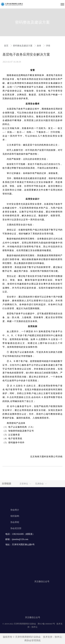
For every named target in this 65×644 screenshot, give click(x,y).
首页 (6, 46)
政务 (39, 46)
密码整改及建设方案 (23, 46)
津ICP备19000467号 (46, 624)
